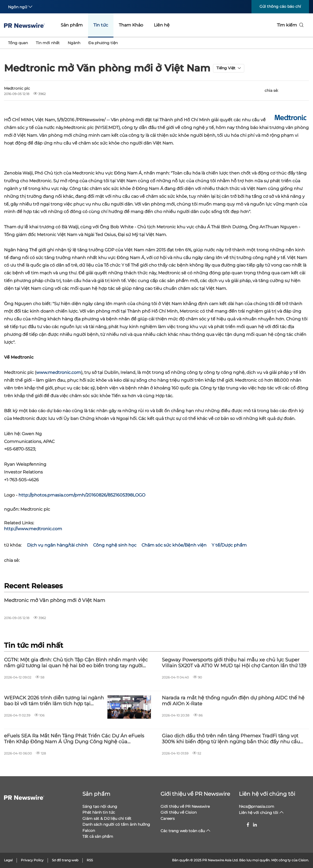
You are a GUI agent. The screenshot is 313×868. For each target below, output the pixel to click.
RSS (90, 860)
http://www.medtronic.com (33, 529)
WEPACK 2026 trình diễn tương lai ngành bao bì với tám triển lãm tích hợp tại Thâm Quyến (54, 701)
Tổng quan (18, 43)
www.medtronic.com (59, 372)
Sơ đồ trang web (65, 860)
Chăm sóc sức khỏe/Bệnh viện (174, 545)
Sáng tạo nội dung (100, 806)
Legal (8, 860)
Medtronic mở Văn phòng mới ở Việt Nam (55, 600)
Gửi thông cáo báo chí (280, 6)
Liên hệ (162, 25)
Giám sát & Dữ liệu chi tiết (107, 818)
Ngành (74, 43)
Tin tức (101, 25)
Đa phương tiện (103, 43)
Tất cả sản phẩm (98, 836)
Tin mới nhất (48, 43)
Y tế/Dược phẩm (229, 545)
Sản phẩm (72, 25)
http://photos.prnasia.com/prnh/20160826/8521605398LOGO (82, 495)
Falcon (89, 831)
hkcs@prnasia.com (257, 806)
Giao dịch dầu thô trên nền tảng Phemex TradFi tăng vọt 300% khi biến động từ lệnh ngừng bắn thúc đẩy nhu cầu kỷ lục (231, 739)
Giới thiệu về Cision (179, 812)
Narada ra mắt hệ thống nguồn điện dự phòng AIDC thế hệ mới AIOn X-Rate (233, 701)
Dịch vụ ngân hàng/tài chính (58, 545)
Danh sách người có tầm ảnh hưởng (116, 824)
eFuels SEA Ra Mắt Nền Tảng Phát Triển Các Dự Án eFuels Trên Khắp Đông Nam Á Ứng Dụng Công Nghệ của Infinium (74, 739)
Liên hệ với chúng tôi (267, 794)
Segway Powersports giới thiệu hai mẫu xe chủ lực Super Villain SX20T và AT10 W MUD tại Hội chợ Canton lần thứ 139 (234, 663)
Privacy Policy (32, 860)
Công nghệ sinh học (115, 545)
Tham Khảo (131, 25)
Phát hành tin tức (99, 812)
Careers (168, 818)
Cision (303, 860)
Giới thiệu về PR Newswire (195, 794)
